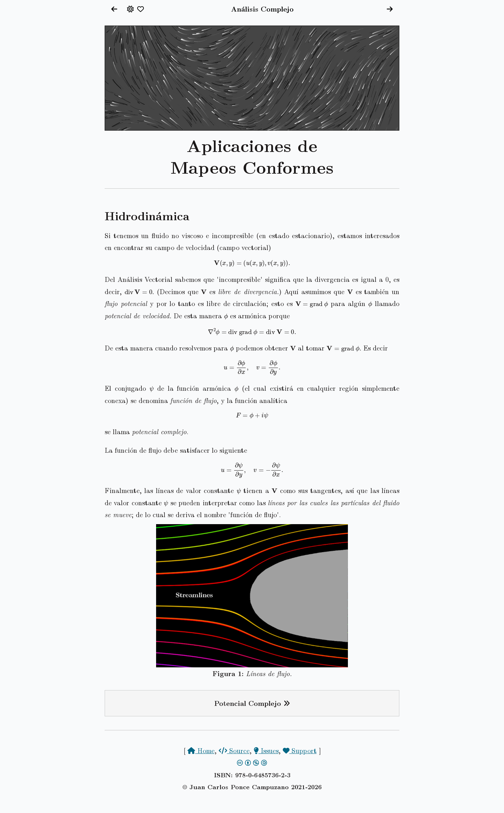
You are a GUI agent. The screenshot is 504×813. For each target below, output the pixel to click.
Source (234, 750)
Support (300, 750)
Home (201, 750)
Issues (266, 750)
